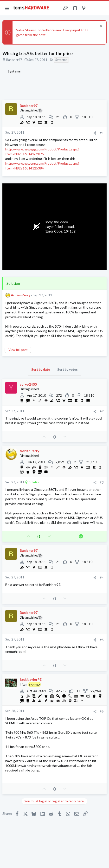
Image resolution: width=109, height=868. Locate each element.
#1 (102, 133)
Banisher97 (14, 60)
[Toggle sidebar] (93, 8)
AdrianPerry (21, 295)
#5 (102, 640)
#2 (102, 411)
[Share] (95, 133)
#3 (102, 482)
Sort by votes (67, 369)
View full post (18, 350)
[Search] (103, 8)
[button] (7, 8)
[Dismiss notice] (100, 27)
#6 (102, 711)
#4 (102, 578)
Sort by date (41, 369)
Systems (61, 60)
